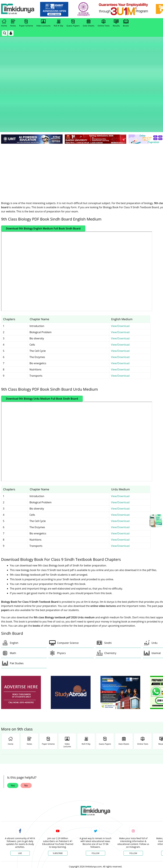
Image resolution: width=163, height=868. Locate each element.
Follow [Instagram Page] (133, 795)
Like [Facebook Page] (20, 795)
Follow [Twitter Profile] (96, 795)
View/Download (120, 268)
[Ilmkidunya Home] (19, 9)
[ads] (21, 635)
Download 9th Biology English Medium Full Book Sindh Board (43, 170)
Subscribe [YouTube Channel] (58, 795)
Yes (13, 727)
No (26, 727)
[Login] (11, 33)
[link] (55, 9)
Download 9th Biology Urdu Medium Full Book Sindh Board (42, 341)
